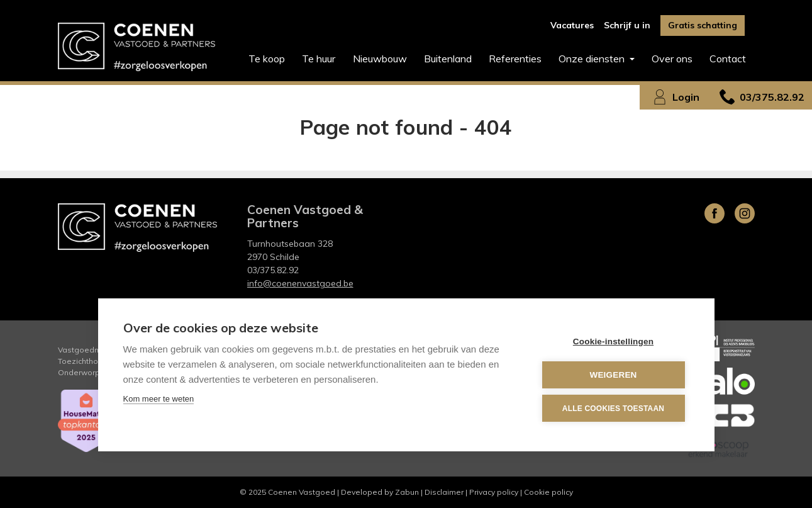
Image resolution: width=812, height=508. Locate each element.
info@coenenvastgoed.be (300, 283)
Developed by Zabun (380, 492)
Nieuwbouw (380, 59)
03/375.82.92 (273, 270)
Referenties (515, 59)
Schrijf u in (627, 25)
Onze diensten (593, 59)
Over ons (672, 59)
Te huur (319, 59)
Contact (728, 59)
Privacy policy (494, 492)
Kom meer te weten (159, 399)
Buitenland (448, 59)
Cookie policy (548, 492)
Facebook (715, 213)
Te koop (267, 59)
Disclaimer (444, 492)
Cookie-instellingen (613, 341)
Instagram (745, 213)
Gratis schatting (703, 25)
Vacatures (572, 25)
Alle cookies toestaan (613, 409)
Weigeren (613, 375)
